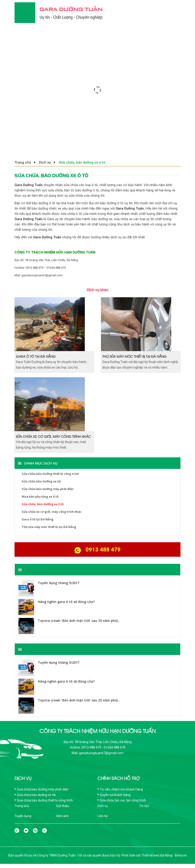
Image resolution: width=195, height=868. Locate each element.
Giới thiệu (63, 806)
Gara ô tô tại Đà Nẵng (36, 356)
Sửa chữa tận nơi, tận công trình (123, 800)
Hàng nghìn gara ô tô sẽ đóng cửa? (66, 602)
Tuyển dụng (23, 816)
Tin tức (144, 806)
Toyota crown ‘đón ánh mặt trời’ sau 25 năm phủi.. (79, 621)
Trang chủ (23, 162)
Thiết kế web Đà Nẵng (157, 855)
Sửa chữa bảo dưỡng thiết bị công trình (50, 474)
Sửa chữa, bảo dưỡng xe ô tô (43, 504)
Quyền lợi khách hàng (115, 795)
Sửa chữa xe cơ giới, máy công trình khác (53, 436)
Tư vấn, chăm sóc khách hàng (121, 789)
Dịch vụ (45, 162)
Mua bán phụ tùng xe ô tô (40, 496)
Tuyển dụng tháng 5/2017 (59, 583)
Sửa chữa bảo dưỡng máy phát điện (48, 489)
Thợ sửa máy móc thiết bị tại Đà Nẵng (134, 356)
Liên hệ (103, 816)
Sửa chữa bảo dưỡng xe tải (41, 481)
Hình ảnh (62, 816)
